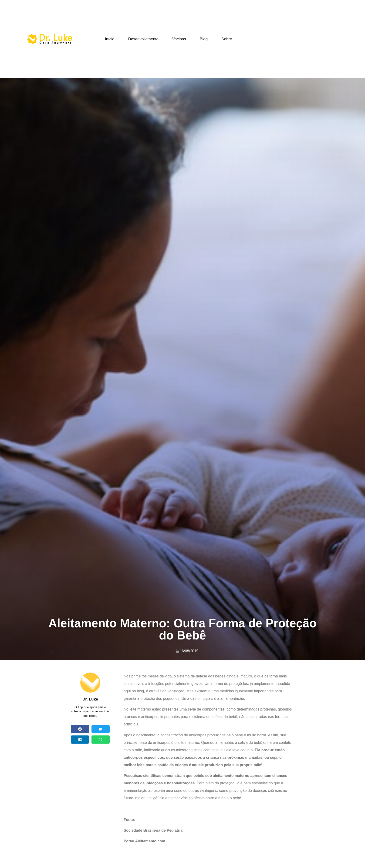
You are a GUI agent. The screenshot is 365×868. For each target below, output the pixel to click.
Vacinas (179, 39)
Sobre (227, 39)
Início (110, 39)
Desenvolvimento (143, 39)
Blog (204, 39)
